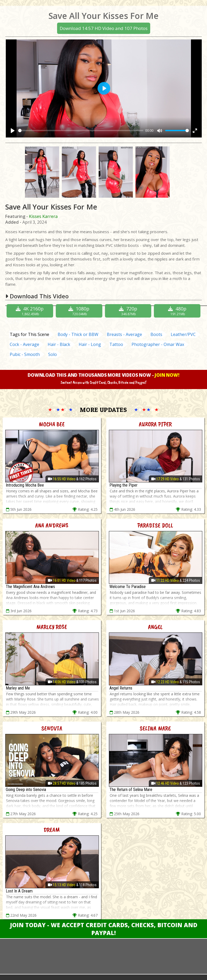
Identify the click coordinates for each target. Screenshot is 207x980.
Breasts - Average (124, 334)
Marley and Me (18, 688)
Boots (156, 334)
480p (178, 311)
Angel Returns (121, 688)
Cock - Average (24, 344)
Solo (52, 354)
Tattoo (116, 344)
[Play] (13, 131)
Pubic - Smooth (25, 354)
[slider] (81, 131)
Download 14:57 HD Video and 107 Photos (104, 28)
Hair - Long (90, 344)
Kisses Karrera (43, 216)
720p (129, 311)
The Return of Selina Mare (131, 790)
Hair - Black (59, 344)
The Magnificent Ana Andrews (30, 587)
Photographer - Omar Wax (158, 344)
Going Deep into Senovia (26, 790)
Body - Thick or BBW (78, 334)
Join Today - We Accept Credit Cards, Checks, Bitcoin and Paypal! (104, 929)
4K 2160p (31, 311)
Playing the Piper (123, 485)
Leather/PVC (183, 334)
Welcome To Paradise (128, 587)
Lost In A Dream (19, 891)
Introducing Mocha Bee (25, 485)
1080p (80, 311)
